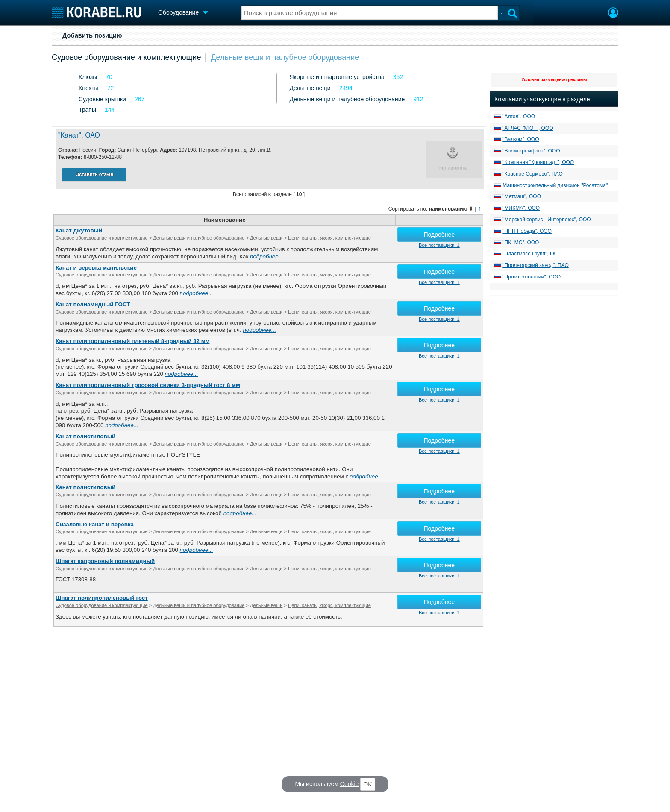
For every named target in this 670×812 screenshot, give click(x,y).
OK (367, 784)
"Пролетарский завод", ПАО (535, 265)
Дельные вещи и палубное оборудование (285, 57)
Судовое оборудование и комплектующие (126, 57)
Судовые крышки (102, 99)
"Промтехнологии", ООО (532, 277)
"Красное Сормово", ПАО (532, 174)
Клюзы (88, 77)
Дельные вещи (310, 88)
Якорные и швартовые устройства (337, 77)
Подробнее (439, 235)
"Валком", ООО (521, 139)
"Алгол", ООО (519, 117)
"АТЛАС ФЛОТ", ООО (528, 128)
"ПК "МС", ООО (521, 243)
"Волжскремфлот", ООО (531, 151)
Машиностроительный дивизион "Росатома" (555, 185)
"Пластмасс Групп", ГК (529, 254)
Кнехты (89, 88)
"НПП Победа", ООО (527, 231)
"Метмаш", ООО (522, 196)
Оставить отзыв (94, 174)
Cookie (350, 784)
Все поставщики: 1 (439, 245)
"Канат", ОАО (79, 135)
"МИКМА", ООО (521, 208)
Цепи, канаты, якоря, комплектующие (329, 238)
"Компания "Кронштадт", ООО (538, 162)
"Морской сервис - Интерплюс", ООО (547, 220)
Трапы (87, 110)
